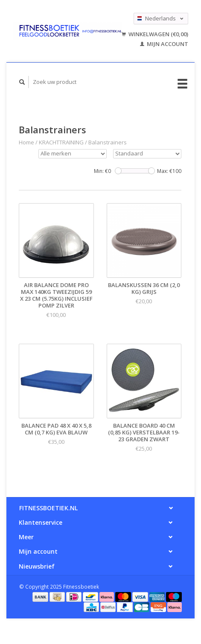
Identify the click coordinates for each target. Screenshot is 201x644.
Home (26, 142)
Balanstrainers (108, 142)
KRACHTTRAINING (61, 142)
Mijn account (164, 44)
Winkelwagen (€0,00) (155, 34)
